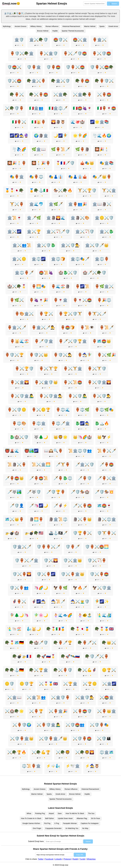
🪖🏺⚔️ (17, 95)
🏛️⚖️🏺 (102, 259)
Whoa (29, 813)
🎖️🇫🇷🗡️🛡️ (65, 163)
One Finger (37, 828)
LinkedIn (58, 859)
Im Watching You (72, 828)
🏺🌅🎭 (39, 286)
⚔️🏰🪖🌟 (14, 711)
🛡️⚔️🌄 (51, 560)
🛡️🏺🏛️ (34, 67)
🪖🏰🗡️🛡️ (39, 643)
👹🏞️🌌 (32, 451)
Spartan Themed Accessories (73, 31)
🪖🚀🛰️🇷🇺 (70, 656)
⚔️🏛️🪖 (60, 95)
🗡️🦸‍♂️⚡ (60, 506)
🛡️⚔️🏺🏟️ (99, 574)
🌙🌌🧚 (60, 136)
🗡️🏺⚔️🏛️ (107, 478)
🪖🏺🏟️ (82, 81)
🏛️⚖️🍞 (58, 259)
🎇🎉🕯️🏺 (17, 163)
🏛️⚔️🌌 (14, 232)
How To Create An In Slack (31, 818)
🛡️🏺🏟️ (53, 67)
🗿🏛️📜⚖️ (58, 519)
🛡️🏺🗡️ (73, 547)
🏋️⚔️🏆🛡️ (87, 190)
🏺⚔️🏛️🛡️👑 (46, 382)
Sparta (102, 26)
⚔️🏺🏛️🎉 (58, 711)
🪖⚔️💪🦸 (87, 670)
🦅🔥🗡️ (80, 588)
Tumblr (82, 859)
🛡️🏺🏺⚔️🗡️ (48, 547)
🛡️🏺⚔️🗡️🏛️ (27, 560)
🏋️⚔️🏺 (17, 204)
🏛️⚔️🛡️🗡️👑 (97, 245)
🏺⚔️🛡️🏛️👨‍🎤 (22, 396)
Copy (17, 45)
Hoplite (55, 31)
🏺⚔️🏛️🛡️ (48, 53)
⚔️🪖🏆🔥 (17, 752)
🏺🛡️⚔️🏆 (14, 355)
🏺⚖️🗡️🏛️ (60, 423)
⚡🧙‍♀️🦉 (92, 766)
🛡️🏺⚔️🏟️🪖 (102, 67)
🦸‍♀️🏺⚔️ (19, 602)
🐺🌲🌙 (41, 437)
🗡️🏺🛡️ (85, 478)
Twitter (41, 859)
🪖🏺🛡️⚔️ (104, 81)
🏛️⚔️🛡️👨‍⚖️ (70, 245)
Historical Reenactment (71, 26)
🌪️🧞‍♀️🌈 (19, 149)
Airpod (51, 813)
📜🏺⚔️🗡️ (107, 451)
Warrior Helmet (90, 26)
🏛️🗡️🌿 (34, 218)
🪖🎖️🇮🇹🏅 (56, 629)
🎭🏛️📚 (107, 163)
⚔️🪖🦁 (63, 752)
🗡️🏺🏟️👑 (14, 478)
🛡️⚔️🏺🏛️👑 (73, 574)
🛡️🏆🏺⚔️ (82, 533)
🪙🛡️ (9, 684)
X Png (57, 823)
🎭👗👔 (56, 177)
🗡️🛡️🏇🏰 (80, 492)
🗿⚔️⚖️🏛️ (107, 519)
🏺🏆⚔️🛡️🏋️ (70, 314)
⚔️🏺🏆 (36, 711)
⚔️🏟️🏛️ (107, 697)
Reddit (75, 859)
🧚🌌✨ (102, 602)
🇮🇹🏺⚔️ (19, 122)
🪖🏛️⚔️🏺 (36, 81)
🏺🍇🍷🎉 (39, 300)
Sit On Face (95, 818)
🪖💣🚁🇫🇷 (22, 656)
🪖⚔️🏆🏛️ (39, 670)
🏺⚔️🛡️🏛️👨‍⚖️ (51, 396)
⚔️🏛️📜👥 (36, 697)
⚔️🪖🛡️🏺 (14, 108)
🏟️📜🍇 (46, 273)
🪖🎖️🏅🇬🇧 (104, 629)
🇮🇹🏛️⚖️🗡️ (58, 108)
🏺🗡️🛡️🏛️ (44, 341)
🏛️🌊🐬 (36, 204)
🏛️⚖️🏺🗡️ (24, 273)
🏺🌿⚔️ (17, 300)
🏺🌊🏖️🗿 (60, 286)
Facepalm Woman (70, 823)
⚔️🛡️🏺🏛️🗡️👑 (53, 739)
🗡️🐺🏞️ (14, 492)
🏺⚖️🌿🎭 (104, 410)
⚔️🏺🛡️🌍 (22, 725)
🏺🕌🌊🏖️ (19, 341)
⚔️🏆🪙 (90, 684)
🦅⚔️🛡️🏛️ (102, 588)
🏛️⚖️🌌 (39, 259)
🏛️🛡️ (19, 40)
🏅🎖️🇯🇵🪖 (14, 190)
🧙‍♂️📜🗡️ (58, 602)
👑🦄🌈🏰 (82, 437)
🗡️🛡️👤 (17, 506)
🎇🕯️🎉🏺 (41, 163)
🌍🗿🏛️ (41, 136)
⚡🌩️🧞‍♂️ (53, 766)
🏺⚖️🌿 (82, 410)
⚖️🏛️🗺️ (107, 752)
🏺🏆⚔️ (46, 314)
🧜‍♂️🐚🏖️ (14, 629)
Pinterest (67, 859)
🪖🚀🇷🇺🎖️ (46, 656)
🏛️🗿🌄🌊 (56, 218)
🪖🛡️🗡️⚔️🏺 (97, 656)
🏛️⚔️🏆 (34, 232)
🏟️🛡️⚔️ (60, 40)
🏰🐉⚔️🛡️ (68, 273)
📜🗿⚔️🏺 (17, 464)
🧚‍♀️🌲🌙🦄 (19, 615)
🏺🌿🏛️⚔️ (104, 286)
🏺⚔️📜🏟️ (73, 382)
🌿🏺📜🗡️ (60, 149)
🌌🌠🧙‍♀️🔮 (19, 136)
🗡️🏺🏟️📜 (39, 478)
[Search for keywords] (94, 4)
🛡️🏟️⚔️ (14, 67)
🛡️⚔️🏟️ (14, 81)
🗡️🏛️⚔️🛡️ (85, 464)
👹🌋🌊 (12, 451)
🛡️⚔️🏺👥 (19, 588)
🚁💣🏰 (12, 533)
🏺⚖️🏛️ (39, 423)
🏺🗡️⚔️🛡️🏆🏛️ (73, 341)
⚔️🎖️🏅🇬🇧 (48, 684)
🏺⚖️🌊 (63, 410)
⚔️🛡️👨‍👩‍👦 (104, 739)
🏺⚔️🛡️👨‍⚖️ (102, 396)
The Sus (91, 813)
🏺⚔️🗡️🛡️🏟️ (75, 53)
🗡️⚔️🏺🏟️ (82, 506)
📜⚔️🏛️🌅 (41, 464)
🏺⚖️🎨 (19, 423)
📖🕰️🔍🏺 (53, 451)
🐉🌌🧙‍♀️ (82, 423)
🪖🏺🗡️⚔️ (87, 643)
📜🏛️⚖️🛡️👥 (80, 451)
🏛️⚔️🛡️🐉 (46, 245)
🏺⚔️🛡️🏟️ (102, 53)
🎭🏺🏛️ (17, 177)
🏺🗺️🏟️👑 (102, 341)
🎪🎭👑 (87, 163)
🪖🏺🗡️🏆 (63, 643)
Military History (36, 26)
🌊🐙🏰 (78, 122)
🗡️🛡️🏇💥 (104, 492)
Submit (88, 841)
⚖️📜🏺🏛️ (31, 766)
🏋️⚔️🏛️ (109, 190)
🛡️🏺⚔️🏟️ (75, 67)
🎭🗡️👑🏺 (102, 177)
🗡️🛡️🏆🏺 (56, 492)
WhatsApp (91, 859)
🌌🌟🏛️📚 (99, 122)
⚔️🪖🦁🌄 (85, 752)
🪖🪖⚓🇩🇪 (14, 670)
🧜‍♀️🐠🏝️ (85, 615)
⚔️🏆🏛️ (70, 684)
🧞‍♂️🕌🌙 (34, 629)
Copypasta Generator (53, 828)
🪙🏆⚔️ (109, 670)
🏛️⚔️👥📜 (22, 245)
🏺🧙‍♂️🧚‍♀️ (85, 355)
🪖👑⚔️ (109, 643)
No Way (85, 828)
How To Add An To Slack (75, 813)
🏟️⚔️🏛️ (80, 40)
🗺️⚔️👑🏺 (14, 519)
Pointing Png (40, 813)
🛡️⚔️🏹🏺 (97, 560)
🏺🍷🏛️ (60, 300)
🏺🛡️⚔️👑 (39, 355)
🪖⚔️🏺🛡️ (63, 670)
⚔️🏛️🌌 (109, 684)
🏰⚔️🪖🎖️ (17, 286)
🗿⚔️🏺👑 (82, 519)
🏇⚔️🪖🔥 (63, 190)
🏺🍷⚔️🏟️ (82, 300)
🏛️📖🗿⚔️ (102, 204)
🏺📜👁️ (87, 327)
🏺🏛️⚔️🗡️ (17, 327)
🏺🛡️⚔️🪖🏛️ (22, 53)
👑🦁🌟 (60, 437)
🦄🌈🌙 (41, 588)
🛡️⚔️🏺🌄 (22, 574)
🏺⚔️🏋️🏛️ (73, 369)
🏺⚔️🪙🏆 (41, 410)
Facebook (49, 859)
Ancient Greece (21, 26)
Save (60, 813)
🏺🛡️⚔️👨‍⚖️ (63, 355)
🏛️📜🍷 (14, 218)
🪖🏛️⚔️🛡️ (60, 81)
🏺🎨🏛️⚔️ (24, 314)
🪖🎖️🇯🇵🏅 (80, 629)
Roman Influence (52, 26)
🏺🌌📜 (82, 286)
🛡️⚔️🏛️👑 (73, 560)
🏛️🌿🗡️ (56, 204)
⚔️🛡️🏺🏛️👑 (22, 739)
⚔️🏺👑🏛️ (107, 711)
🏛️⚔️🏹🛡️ (85, 232)
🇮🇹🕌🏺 (39, 122)
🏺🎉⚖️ (104, 300)
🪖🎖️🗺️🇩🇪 (14, 643)
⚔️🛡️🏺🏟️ (82, 739)
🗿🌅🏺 (36, 519)
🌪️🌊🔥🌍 (102, 136)
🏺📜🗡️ (107, 327)
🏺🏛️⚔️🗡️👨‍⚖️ (43, 327)
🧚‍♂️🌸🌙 (41, 615)
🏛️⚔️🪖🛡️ (39, 40)
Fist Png (47, 823)
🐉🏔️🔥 (102, 423)
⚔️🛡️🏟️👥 (75, 725)
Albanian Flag (82, 818)
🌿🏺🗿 (82, 149)
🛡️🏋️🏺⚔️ (107, 533)
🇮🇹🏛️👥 (36, 108)
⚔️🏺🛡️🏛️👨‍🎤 (48, 725)
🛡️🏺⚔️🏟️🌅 (97, 547)
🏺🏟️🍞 (68, 327)
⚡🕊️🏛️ (73, 766)
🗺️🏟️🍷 (104, 506)
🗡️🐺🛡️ (34, 492)
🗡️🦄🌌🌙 (39, 506)
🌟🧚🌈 (80, 136)
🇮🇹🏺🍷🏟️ (107, 108)
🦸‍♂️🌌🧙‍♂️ (39, 602)
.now (9, 4)
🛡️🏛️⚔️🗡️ (22, 547)
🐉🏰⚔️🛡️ (19, 437)
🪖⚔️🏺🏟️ (39, 95)
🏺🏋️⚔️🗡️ (97, 314)
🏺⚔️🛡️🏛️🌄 (99, 382)
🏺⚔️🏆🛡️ (24, 369)
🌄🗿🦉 (58, 122)
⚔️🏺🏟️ (104, 95)
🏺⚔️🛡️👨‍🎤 (77, 396)
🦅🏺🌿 (60, 588)
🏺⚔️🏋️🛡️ (97, 369)
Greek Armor (113, 26)
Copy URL (80, 855)
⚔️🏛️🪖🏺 (82, 95)
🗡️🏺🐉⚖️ (63, 478)
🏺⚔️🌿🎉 (107, 355)
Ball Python (50, 818)
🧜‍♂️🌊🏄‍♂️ (104, 615)
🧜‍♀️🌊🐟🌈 (63, 615)
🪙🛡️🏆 (27, 684)
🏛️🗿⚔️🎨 (80, 218)
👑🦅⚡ (104, 437)
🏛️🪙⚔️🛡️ (104, 218)
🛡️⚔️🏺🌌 (46, 574)
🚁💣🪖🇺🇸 (34, 533)
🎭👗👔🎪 (78, 177)
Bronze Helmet (43, 31)
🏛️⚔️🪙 (19, 259)
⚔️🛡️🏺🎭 (99, 725)
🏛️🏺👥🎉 (78, 204)
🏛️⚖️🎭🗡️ (80, 259)
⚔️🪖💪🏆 (41, 752)
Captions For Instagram (90, 823)
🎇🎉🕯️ (102, 149)
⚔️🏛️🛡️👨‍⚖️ (85, 697)
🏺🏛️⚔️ (99, 40)
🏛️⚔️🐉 (107, 232)
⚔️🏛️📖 (14, 697)
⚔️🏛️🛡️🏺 (60, 697)
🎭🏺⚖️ (36, 177)
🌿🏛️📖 (39, 149)
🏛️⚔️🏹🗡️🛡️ (58, 232)
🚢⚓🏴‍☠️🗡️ (58, 533)
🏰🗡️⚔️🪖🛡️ (95, 273)
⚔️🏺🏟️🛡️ (82, 711)
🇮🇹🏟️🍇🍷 (82, 108)
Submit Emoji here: (36, 841)
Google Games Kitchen (31, 823)
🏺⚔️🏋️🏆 (48, 369)
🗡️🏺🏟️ (107, 464)
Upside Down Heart (65, 818)
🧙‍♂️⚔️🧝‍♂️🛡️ (80, 602)
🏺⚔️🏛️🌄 (19, 382)
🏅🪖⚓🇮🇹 (39, 190)
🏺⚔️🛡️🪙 (17, 410)
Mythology (7, 26)
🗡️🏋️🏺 (63, 464)
